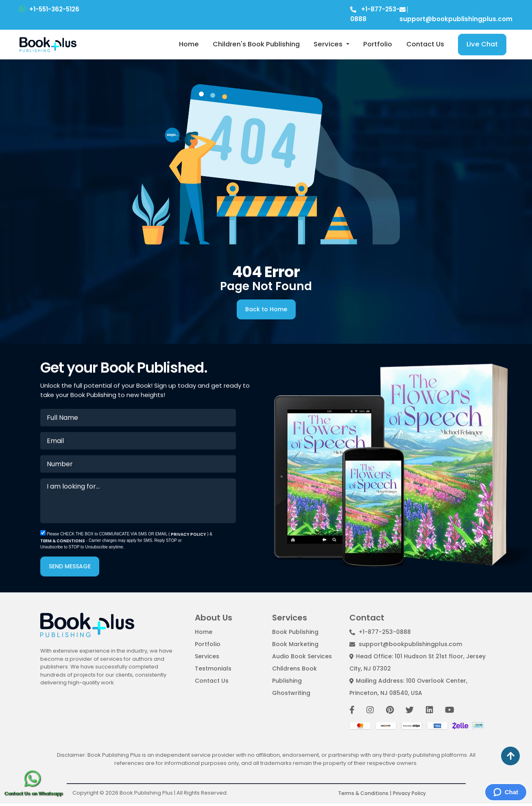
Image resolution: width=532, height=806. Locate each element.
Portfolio (378, 44)
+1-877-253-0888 (380, 632)
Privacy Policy (409, 793)
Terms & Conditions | (365, 793)
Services (329, 44)
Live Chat (482, 44)
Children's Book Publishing (256, 44)
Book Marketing (295, 644)
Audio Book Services (302, 656)
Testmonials (213, 668)
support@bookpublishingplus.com (406, 644)
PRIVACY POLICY (189, 537)
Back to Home (266, 309)
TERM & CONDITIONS (63, 544)
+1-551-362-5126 (49, 9)
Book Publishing (295, 632)
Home (189, 44)
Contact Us (425, 44)
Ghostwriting (291, 693)
